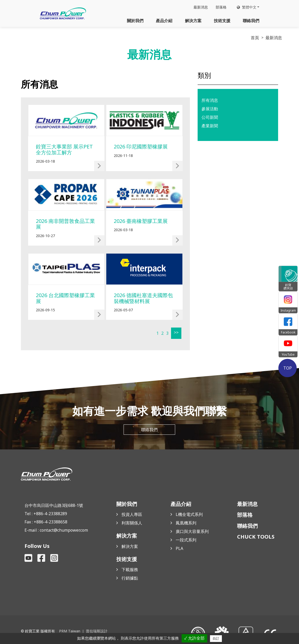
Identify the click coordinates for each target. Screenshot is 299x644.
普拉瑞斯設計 (96, 632)
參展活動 (210, 109)
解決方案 (193, 21)
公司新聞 (210, 117)
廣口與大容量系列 (192, 532)
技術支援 (222, 21)
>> (176, 332)
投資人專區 (132, 515)
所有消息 (210, 100)
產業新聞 (210, 126)
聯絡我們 (251, 21)
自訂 (216, 638)
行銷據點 (130, 579)
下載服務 (130, 570)
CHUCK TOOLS (256, 537)
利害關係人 (132, 523)
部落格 (221, 7)
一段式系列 (186, 540)
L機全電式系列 (189, 515)
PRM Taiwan (70, 632)
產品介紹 (164, 21)
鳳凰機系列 (186, 523)
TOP (288, 368)
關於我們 (135, 21)
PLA (179, 549)
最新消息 (201, 7)
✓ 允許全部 (194, 638)
